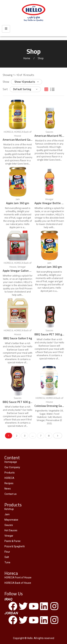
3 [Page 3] (25, 436)
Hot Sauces (11, 530)
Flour (7, 552)
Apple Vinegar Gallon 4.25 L (18, 271)
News (8, 489)
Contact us (11, 494)
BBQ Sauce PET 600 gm (18, 402)
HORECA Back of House (23, 134)
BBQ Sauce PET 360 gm (49, 334)
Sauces (49, 132)
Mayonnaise (11, 520)
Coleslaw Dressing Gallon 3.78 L (49, 406)
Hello (30, 638)
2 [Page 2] (17, 436)
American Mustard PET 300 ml (49, 136)
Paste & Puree (13, 541)
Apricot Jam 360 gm (49, 267)
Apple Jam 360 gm (18, 203)
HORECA (8, 132)
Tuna (7, 562)
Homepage (11, 462)
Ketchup (9, 509)
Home (27, 58)
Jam (18, 199)
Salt (7, 557)
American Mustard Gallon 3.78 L (18, 140)
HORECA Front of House (18, 578)
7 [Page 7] (41, 436)
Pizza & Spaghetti (15, 546)
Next (58, 436)
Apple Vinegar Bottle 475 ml (49, 203)
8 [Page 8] (49, 436)
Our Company (12, 467)
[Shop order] (25, 89)
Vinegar (49, 199)
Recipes (9, 483)
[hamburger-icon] (6, 29)
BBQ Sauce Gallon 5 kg (18, 338)
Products (10, 473)
